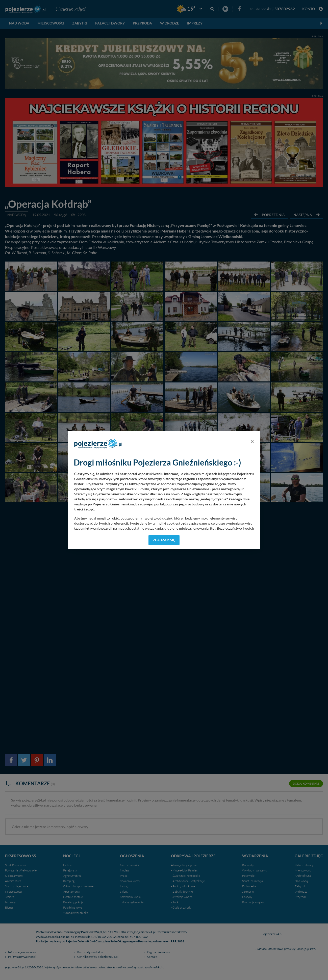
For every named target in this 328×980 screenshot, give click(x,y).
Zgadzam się (164, 540)
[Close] (252, 441)
